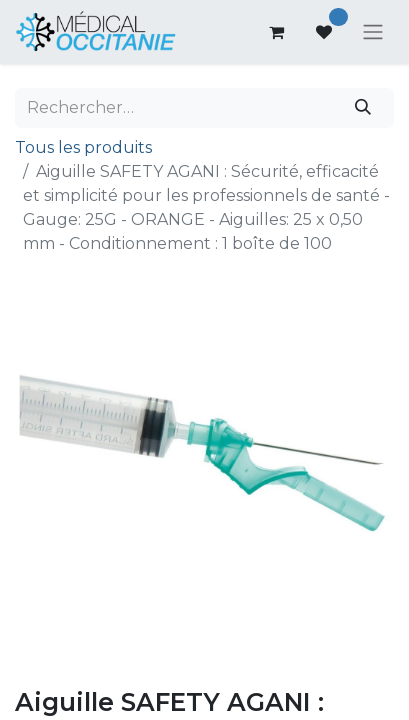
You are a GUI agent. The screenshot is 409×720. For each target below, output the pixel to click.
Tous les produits (83, 147)
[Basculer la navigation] (373, 32)
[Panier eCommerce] (276, 32)
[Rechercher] (363, 108)
